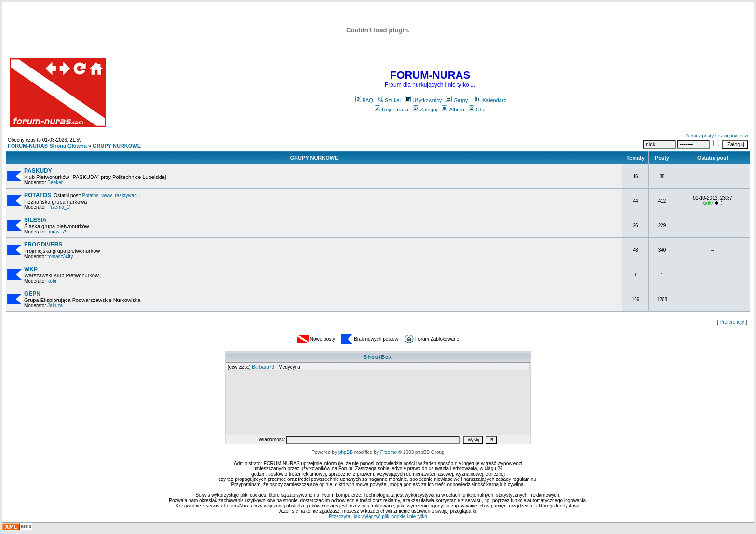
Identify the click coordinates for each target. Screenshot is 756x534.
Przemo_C (59, 207)
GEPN (32, 294)
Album (453, 110)
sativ (708, 203)
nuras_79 (57, 232)
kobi (52, 281)
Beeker (55, 183)
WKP (31, 269)
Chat (478, 110)
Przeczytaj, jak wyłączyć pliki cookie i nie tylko (378, 516)
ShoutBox (378, 357)
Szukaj (389, 100)
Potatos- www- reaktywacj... (112, 196)
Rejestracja (391, 110)
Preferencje (732, 322)
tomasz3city (60, 256)
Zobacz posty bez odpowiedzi (717, 136)
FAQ (364, 100)
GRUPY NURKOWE (117, 146)
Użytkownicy (423, 100)
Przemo (389, 452)
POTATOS (38, 195)
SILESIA (35, 220)
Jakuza (55, 306)
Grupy (457, 100)
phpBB (346, 452)
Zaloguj (425, 110)
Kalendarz (491, 100)
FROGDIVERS (43, 245)
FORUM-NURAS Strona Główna (47, 146)
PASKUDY (38, 171)
